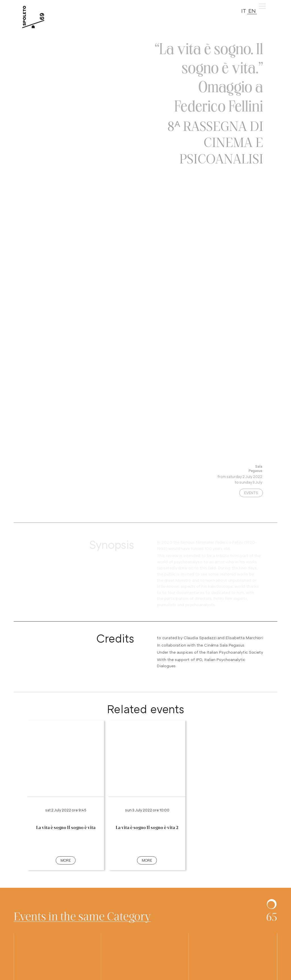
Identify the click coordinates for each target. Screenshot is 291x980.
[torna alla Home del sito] (40, 17)
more (66, 860)
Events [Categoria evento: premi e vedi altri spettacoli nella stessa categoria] (251, 495)
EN (252, 11)
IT (244, 11)
